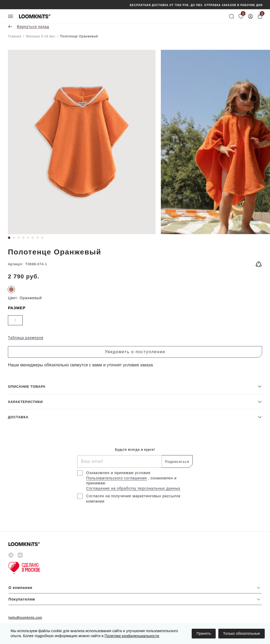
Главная (15, 36)
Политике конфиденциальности (132, 636)
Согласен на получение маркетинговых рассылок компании (133, 499)
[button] (135, 386)
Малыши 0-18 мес (41, 36)
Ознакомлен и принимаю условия (118, 473)
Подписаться (177, 462)
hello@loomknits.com (25, 618)
